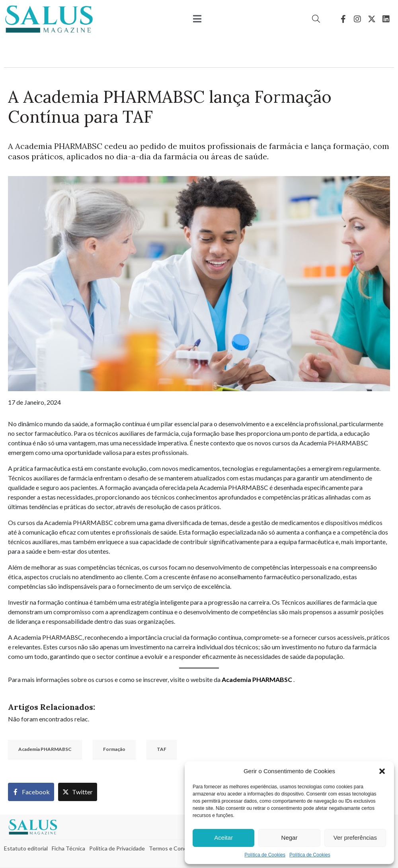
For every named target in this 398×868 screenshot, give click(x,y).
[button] (382, 771)
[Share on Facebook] (31, 792)
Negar (290, 838)
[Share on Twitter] (78, 792)
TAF (162, 749)
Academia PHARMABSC (257, 679)
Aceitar (223, 838)
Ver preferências (355, 838)
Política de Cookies (265, 855)
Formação (114, 749)
